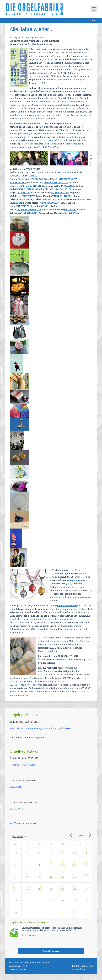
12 (51, 877)
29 (63, 853)
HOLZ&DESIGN (30, 213)
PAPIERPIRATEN (60, 193)
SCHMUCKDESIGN (31, 186)
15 (87, 877)
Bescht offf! (16, 787)
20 (63, 889)
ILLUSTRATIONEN (26, 176)
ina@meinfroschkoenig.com (54, 619)
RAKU (46, 206)
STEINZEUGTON (70, 213)
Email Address (29, 935)
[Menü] (94, 9)
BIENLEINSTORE (62, 196)
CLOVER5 (48, 140)
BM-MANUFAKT (51, 203)
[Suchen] (94, 20)
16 (16, 889)
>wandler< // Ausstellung (22, 765)
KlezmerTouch (17, 809)
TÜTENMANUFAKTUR (56, 182)
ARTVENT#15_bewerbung (23, 685)
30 (75, 853)
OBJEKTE (27, 199)
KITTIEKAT (28, 196)
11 (39, 877)
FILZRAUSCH (55, 199)
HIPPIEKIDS (23, 206)
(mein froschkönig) (66, 605)
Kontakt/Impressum (82, 966)
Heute (80, 835)
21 (75, 889)
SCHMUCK (37, 179)
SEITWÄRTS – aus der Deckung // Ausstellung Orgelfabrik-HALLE (43, 728)
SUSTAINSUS (62, 172)
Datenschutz (79, 969)
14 (75, 877)
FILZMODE (70, 209)
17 (27, 889)
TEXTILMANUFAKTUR (29, 209)
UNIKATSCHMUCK (61, 189)
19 (51, 889)
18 (39, 889)
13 (63, 877)
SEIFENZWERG (27, 189)
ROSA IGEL (69, 186)
